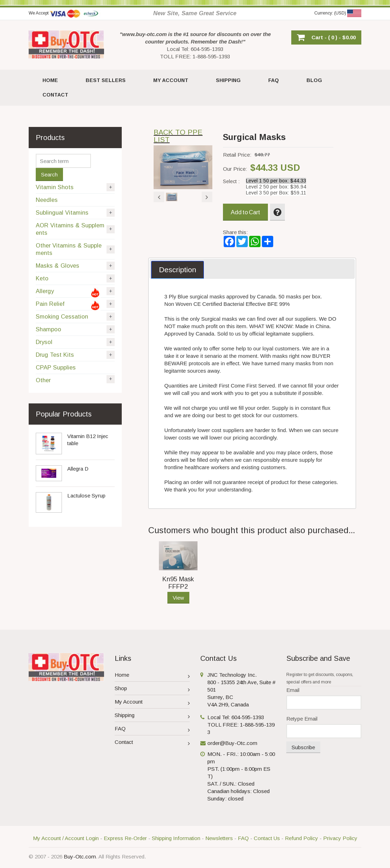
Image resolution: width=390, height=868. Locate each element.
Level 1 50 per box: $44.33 (276, 181)
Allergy (75, 292)
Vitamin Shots (75, 187)
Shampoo (75, 329)
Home (152, 676)
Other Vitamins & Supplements (75, 249)
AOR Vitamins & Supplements (75, 229)
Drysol (75, 342)
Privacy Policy (340, 838)
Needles (47, 200)
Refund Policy (302, 838)
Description (177, 270)
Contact (152, 743)
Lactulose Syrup (86, 496)
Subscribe (303, 747)
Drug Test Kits (75, 355)
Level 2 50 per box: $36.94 (276, 187)
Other (75, 379)
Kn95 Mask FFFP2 (178, 583)
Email (293, 690)
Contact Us (267, 838)
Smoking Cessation (75, 317)
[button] (326, 37)
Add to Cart (245, 212)
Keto (75, 278)
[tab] (177, 270)
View (178, 598)
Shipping (152, 716)
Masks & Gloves (75, 266)
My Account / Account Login (66, 838)
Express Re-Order (125, 838)
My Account (152, 703)
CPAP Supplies (56, 367)
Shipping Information (176, 838)
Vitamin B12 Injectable (88, 440)
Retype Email (302, 719)
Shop (152, 689)
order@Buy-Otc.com (232, 743)
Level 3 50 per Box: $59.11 (276, 193)
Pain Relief (75, 305)
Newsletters (219, 838)
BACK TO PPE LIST (178, 136)
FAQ (152, 730)
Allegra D (78, 469)
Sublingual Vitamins (75, 213)
